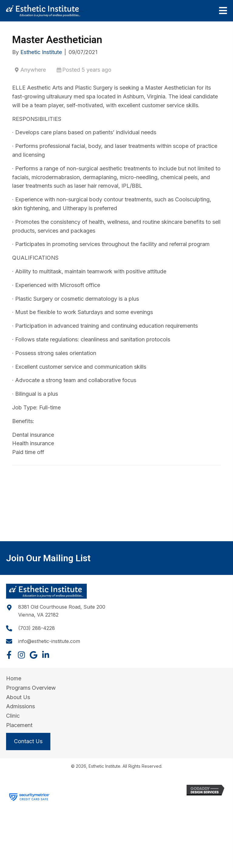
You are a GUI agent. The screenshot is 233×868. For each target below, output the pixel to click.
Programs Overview (31, 688)
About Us (18, 697)
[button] (9, 655)
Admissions (20, 706)
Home (14, 678)
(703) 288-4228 (37, 628)
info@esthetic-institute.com (49, 641)
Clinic (13, 716)
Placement (19, 725)
